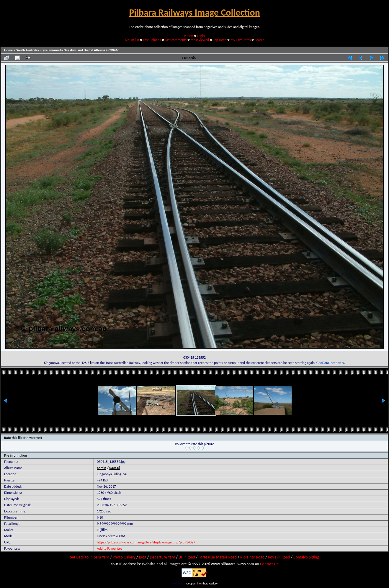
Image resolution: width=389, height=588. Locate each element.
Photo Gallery (124, 557)
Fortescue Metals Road (218, 557)
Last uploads (152, 40)
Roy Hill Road (279, 557)
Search (260, 40)
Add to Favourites (109, 548)
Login (201, 36)
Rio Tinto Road (252, 557)
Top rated (220, 40)
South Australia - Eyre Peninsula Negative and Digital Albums (61, 50)
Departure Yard (162, 557)
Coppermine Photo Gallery (202, 584)
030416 (114, 50)
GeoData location (329, 363)
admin (102, 468)
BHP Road (187, 557)
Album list (132, 40)
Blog (143, 557)
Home (189, 36)
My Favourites (241, 40)
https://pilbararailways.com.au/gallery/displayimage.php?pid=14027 (146, 542)
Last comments (176, 40)
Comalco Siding (306, 557)
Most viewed (200, 40)
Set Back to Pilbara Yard (90, 557)
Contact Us (269, 564)
